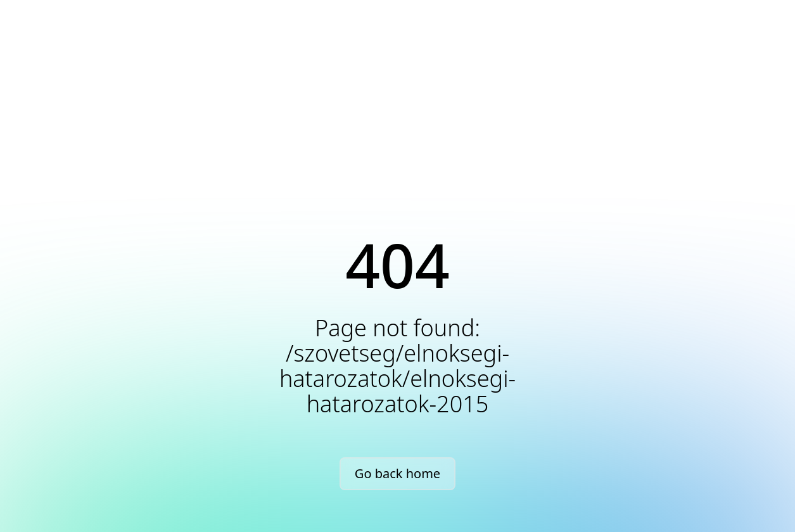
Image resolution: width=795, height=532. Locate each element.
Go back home (397, 473)
